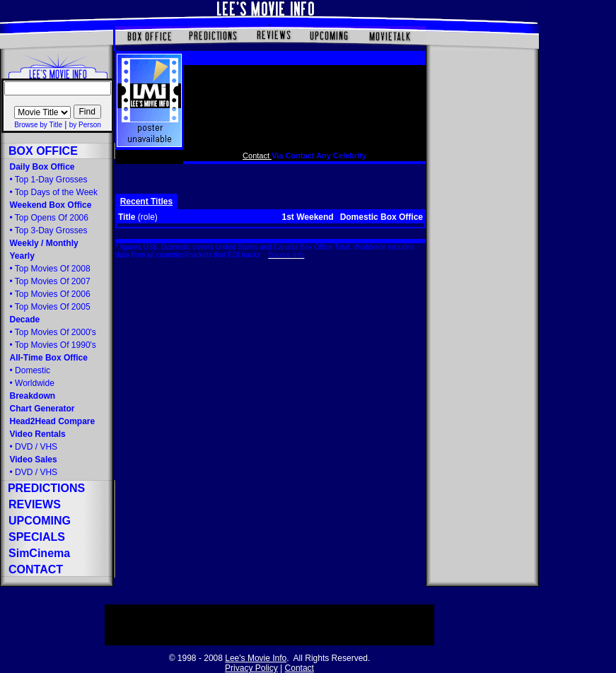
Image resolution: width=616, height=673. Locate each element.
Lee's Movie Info (256, 658)
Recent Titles (146, 201)
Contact (257, 156)
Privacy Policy (251, 668)
